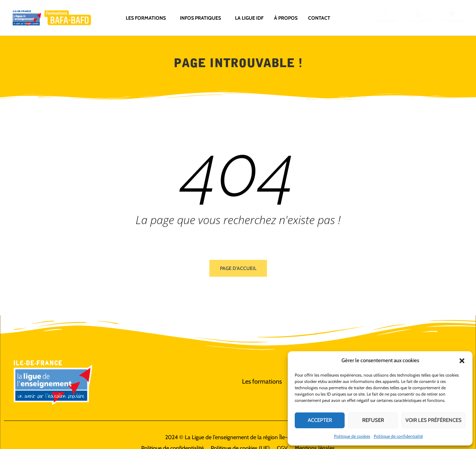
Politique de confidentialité (398, 436)
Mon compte (418, 21)
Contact (319, 18)
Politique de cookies (352, 436)
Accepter (320, 420)
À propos (286, 18)
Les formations (148, 18)
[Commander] (452, 14)
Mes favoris (385, 21)
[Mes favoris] (385, 14)
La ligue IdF (249, 18)
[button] (462, 361)
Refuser (373, 420)
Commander (452, 21)
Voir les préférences (433, 420)
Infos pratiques (202, 18)
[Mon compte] (418, 14)
